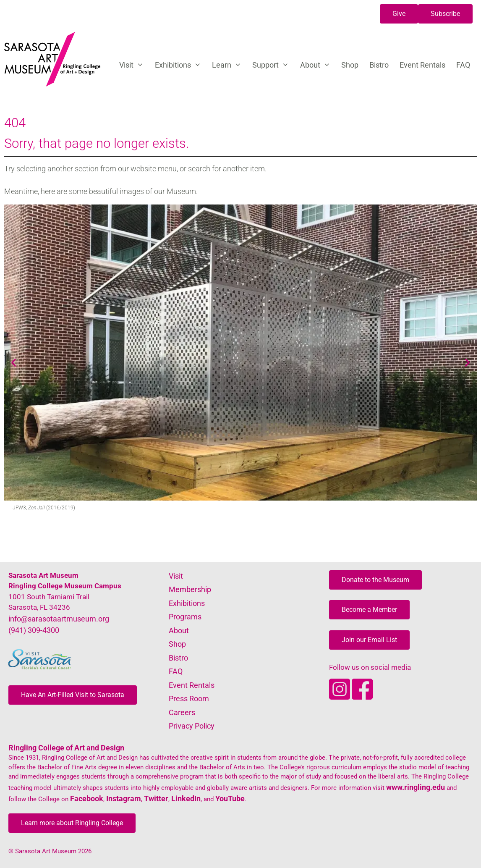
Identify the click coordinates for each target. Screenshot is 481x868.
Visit (134, 65)
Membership (190, 589)
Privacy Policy (192, 726)
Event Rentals (422, 65)
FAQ (463, 65)
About (318, 65)
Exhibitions (181, 65)
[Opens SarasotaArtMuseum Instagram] (340, 697)
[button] (399, 14)
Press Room (189, 699)
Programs (185, 617)
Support (273, 65)
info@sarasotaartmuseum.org (59, 619)
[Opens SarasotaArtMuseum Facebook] (362, 697)
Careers (182, 712)
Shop (350, 65)
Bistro (379, 65)
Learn (229, 65)
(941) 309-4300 (34, 630)
